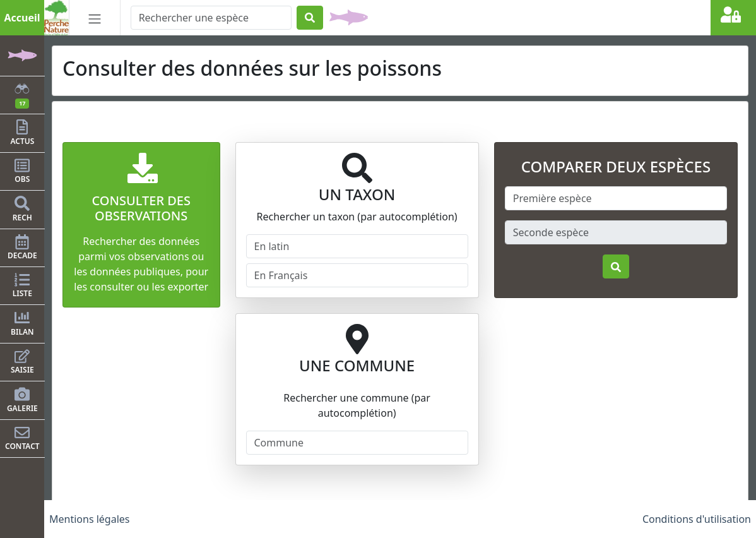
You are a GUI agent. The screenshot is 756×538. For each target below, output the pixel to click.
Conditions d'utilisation (697, 519)
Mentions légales (90, 519)
